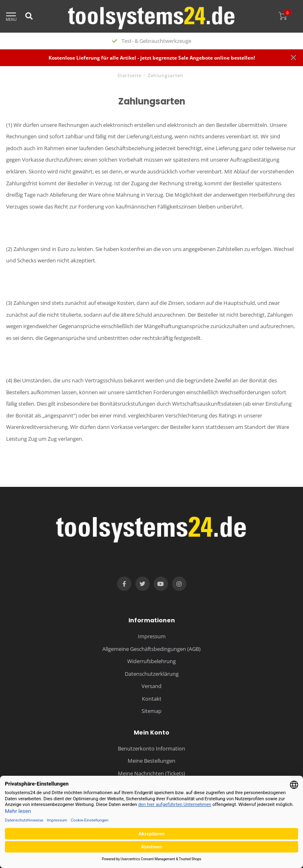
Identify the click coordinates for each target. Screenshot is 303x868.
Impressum (152, 636)
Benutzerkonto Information (151, 748)
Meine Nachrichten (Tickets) (151, 773)
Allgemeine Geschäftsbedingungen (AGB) (151, 649)
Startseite (129, 75)
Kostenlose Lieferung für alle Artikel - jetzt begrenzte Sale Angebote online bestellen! (152, 58)
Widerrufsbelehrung (151, 661)
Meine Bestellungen (151, 761)
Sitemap (151, 711)
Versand (151, 686)
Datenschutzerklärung (152, 674)
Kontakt (152, 699)
